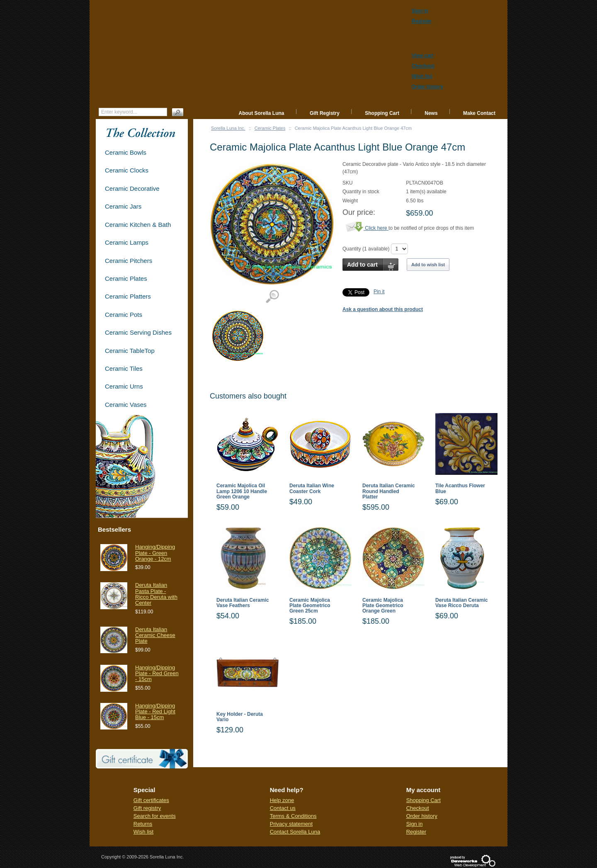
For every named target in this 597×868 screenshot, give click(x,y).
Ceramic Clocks (127, 170)
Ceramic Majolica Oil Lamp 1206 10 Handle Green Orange (242, 491)
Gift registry (147, 808)
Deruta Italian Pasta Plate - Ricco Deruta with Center (156, 594)
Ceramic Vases (126, 405)
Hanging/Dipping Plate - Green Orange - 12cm (155, 553)
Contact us (283, 808)
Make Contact (479, 113)
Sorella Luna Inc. (228, 128)
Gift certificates (151, 800)
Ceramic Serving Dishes (138, 332)
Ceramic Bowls (126, 152)
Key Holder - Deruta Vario (240, 717)
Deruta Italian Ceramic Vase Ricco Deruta (462, 603)
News (431, 113)
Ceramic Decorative (132, 188)
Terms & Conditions (293, 816)
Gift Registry (325, 113)
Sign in (415, 824)
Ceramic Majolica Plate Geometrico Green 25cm (310, 606)
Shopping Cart (382, 113)
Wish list (143, 832)
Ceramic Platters (128, 296)
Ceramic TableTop (130, 351)
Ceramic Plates (270, 128)
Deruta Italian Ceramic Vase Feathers (243, 603)
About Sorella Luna (262, 113)
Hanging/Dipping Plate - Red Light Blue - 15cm (155, 712)
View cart (422, 56)
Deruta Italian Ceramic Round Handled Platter (389, 491)
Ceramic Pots (124, 315)
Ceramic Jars (123, 206)
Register (416, 832)
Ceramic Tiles (124, 368)
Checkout (418, 808)
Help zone (282, 800)
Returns (143, 824)
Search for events (155, 816)
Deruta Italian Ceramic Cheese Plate (155, 635)
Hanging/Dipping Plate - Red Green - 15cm (157, 673)
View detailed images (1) (272, 297)
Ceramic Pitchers (129, 261)
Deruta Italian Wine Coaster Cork (312, 489)
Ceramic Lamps (127, 242)
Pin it (379, 292)
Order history (422, 816)
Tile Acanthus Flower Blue (460, 489)
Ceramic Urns (124, 386)
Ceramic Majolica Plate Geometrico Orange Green (383, 606)
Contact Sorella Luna (295, 832)
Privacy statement (291, 824)
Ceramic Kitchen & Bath (138, 225)
